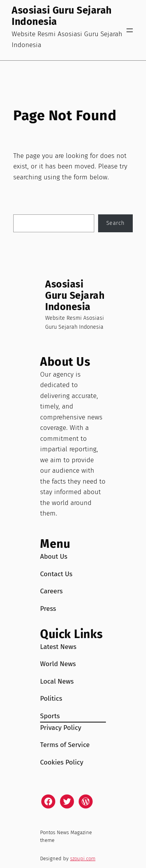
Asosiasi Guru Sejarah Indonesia (62, 16)
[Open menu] (130, 30)
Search (115, 223)
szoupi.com (83, 858)
